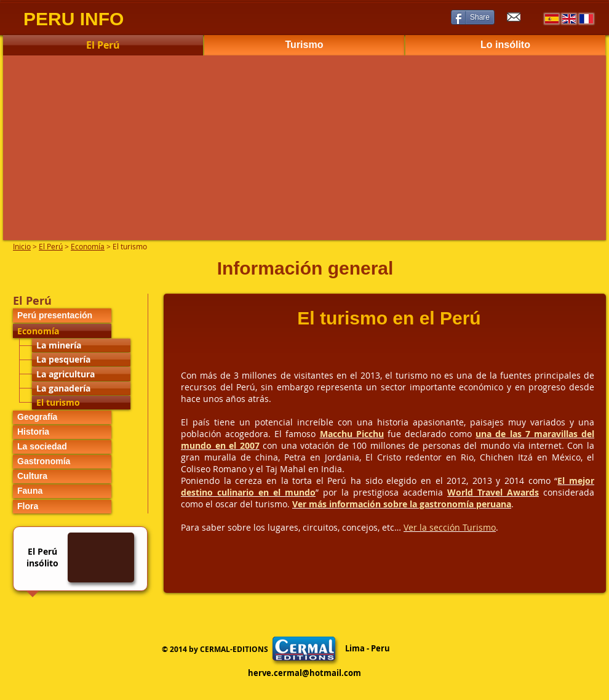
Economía (88, 246)
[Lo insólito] (505, 45)
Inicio (22, 246)
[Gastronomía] (62, 462)
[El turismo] (81, 403)
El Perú (51, 246)
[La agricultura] (81, 374)
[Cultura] (62, 477)
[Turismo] (304, 45)
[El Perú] (103, 45)
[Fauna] (62, 491)
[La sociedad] (62, 447)
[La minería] (81, 345)
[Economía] (62, 331)
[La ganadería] (81, 388)
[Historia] (62, 432)
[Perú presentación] (62, 316)
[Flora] (62, 507)
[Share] (473, 17)
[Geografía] (62, 417)
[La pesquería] (81, 360)
